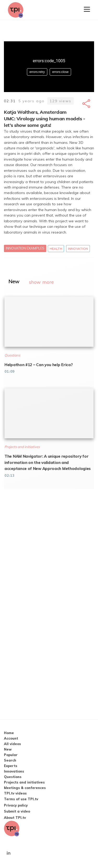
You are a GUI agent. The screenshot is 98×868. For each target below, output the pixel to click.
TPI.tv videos (15, 793)
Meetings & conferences (25, 788)
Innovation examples (25, 248)
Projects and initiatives (24, 782)
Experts (11, 766)
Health (56, 249)
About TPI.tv (15, 818)
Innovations (14, 771)
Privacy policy (16, 805)
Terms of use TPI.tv (21, 799)
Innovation (78, 249)
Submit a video (17, 811)
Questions (13, 777)
